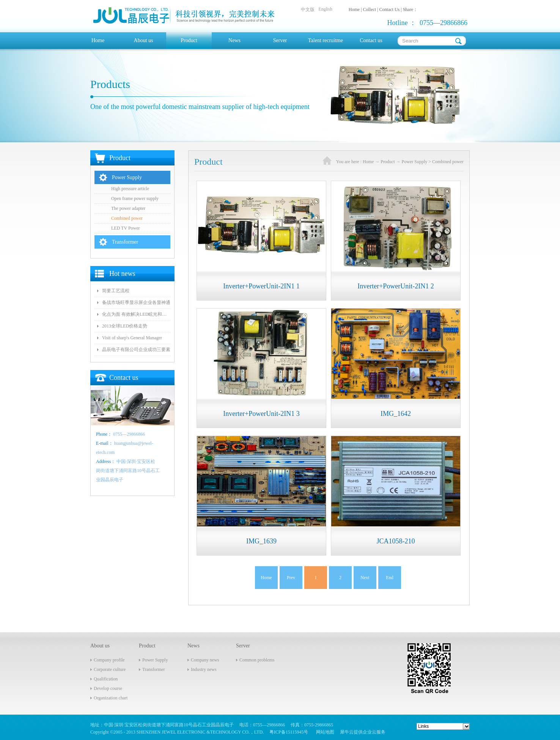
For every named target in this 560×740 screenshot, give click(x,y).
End (389, 578)
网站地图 (324, 732)
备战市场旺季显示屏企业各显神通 (136, 302)
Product (388, 162)
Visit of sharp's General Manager (132, 338)
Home (98, 40)
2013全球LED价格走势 (125, 326)
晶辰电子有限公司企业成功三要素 (136, 350)
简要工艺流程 (116, 291)
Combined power (448, 162)
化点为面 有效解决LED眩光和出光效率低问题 (136, 314)
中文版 (308, 9)
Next (365, 578)
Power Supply (415, 162)
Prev (291, 578)
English (325, 9)
